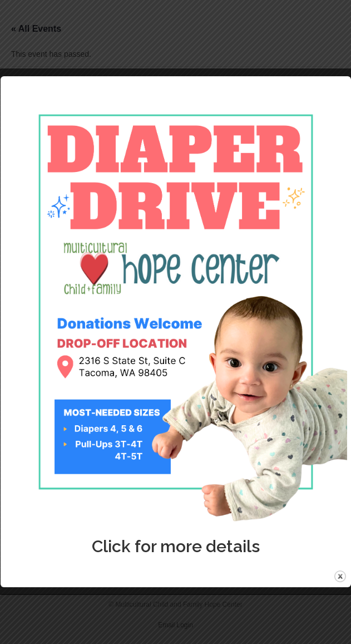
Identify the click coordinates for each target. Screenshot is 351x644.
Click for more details (176, 546)
